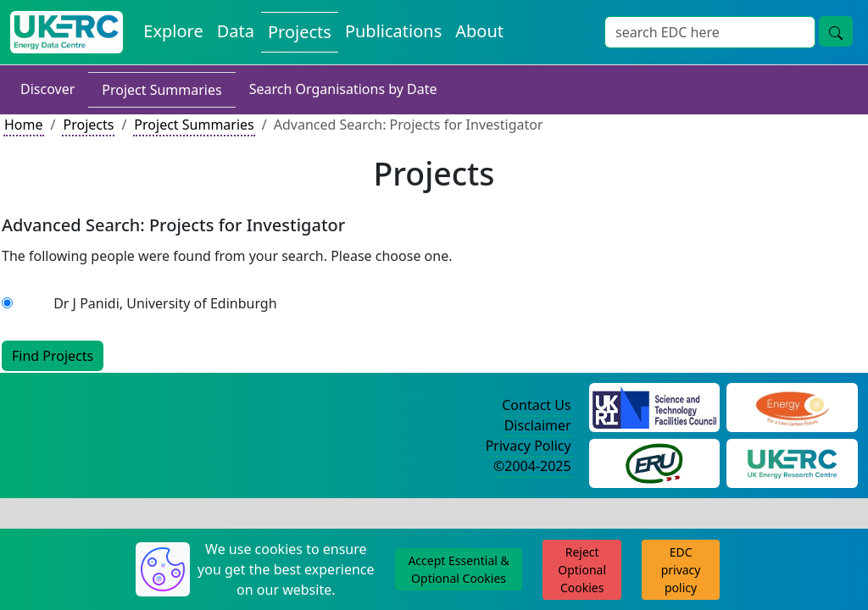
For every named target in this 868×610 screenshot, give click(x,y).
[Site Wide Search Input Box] (710, 32)
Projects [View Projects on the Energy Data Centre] (300, 32)
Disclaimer (538, 425)
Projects (88, 125)
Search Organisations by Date (343, 89)
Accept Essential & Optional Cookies (458, 569)
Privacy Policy (529, 446)
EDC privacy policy (681, 570)
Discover (47, 89)
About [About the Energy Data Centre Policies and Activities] (479, 31)
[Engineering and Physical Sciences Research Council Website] (792, 406)
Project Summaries (161, 90)
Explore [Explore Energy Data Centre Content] (173, 31)
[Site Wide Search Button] (836, 31)
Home (24, 125)
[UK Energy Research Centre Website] (792, 462)
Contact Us (536, 405)
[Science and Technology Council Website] (655, 406)
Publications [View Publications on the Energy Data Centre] (393, 31)
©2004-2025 (532, 466)
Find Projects (53, 356)
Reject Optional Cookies (582, 570)
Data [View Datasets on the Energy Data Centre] (236, 31)
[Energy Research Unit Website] (654, 462)
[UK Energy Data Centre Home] (67, 32)
